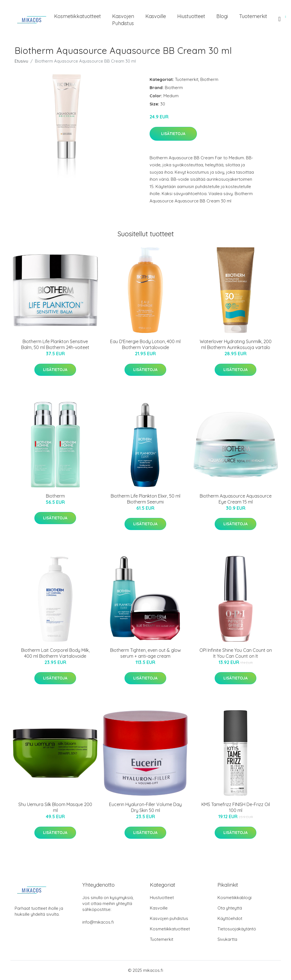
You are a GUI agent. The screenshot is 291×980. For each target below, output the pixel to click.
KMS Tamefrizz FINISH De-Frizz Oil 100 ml (236, 807)
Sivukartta (227, 939)
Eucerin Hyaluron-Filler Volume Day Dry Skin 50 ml (145, 807)
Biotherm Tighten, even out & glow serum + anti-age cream (145, 653)
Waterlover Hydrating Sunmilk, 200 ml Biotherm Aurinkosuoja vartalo (236, 344)
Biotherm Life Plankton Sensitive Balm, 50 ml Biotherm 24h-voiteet (55, 344)
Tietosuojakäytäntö (237, 929)
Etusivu (21, 61)
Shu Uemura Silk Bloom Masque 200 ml (55, 807)
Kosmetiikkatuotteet (77, 16)
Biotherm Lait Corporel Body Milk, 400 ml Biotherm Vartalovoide (55, 653)
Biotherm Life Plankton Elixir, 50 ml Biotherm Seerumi (145, 499)
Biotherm (209, 79)
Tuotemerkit (253, 16)
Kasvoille (156, 16)
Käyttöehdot (230, 918)
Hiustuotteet (191, 16)
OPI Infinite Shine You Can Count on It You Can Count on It (236, 653)
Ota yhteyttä (230, 908)
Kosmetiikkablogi (235, 898)
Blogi (222, 16)
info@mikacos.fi (98, 922)
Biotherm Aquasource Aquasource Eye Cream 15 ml (236, 499)
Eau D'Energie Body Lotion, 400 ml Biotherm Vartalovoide (145, 344)
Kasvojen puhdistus (123, 20)
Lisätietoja (173, 134)
